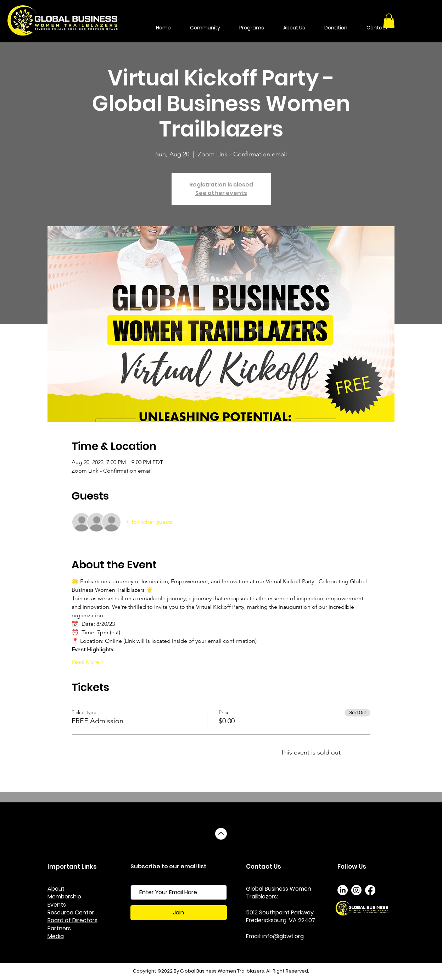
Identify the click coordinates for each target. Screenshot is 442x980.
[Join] (179, 913)
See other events (221, 193)
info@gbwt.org (283, 936)
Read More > (88, 662)
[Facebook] (370, 890)
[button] (389, 21)
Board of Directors (72, 920)
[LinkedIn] (343, 890)
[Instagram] (356, 890)
